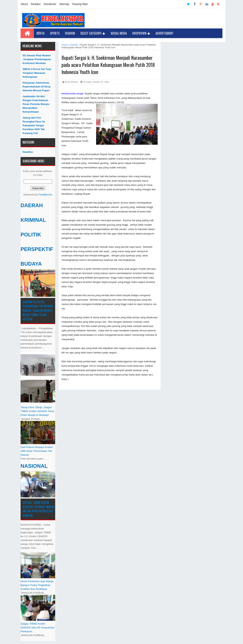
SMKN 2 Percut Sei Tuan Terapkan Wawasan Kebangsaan (37, 73)
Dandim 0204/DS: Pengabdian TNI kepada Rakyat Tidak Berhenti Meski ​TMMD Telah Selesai (38, 311)
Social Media (119, 33)
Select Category (93, 33)
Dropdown (141, 33)
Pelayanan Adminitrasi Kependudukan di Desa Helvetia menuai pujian (36, 87)
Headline (28, 152)
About (24, 4)
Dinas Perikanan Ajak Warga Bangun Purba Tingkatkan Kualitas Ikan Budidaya (37, 585)
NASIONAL (34, 466)
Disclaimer (50, 4)
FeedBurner (45, 195)
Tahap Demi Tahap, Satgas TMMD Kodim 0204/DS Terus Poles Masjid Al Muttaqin (37, 411)
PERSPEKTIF (37, 249)
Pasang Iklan (80, 4)
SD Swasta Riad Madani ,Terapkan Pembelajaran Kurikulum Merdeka (37, 59)
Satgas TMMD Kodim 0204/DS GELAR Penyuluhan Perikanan (38, 628)
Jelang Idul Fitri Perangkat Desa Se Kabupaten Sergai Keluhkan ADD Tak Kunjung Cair (34, 125)
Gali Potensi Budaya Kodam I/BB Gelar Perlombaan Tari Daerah (37, 451)
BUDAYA (31, 264)
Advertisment (165, 33)
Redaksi (36, 4)
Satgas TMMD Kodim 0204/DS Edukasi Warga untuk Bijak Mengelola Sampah (39, 509)
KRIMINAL (33, 220)
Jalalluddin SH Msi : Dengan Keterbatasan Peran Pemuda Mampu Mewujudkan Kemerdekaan (36, 104)
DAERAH (32, 205)
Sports (55, 33)
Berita (41, 33)
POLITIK (31, 235)
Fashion (70, 33)
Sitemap (64, 4)
